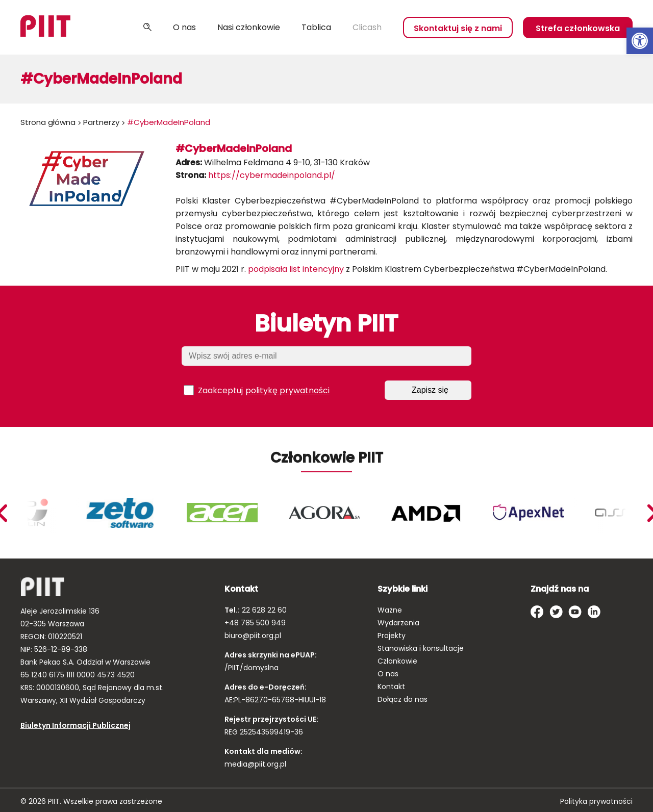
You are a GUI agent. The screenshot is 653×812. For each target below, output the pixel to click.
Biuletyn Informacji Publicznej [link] (76, 725)
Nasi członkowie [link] (249, 27)
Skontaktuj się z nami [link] (458, 28)
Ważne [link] (390, 610)
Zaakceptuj (257, 390)
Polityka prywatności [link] (596, 801)
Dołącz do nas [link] (403, 699)
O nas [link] (184, 27)
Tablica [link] (316, 27)
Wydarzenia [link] (398, 623)
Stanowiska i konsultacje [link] (421, 648)
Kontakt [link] (391, 687)
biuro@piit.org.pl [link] (253, 636)
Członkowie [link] (397, 661)
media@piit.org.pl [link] (255, 764)
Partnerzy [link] (101, 122)
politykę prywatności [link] (287, 390)
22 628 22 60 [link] (263, 610)
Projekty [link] (392, 636)
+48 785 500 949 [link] (255, 623)
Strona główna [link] (48, 122)
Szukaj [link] (147, 28)
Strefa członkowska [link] (578, 28)
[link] (640, 41)
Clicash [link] (367, 27)
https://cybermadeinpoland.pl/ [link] (272, 175)
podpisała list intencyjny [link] (296, 269)
